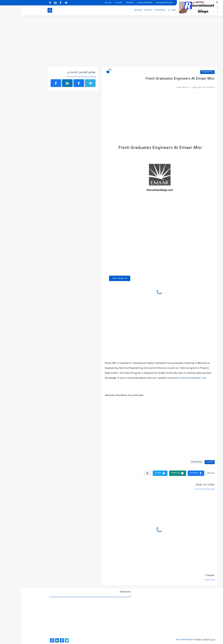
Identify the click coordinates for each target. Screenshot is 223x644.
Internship (139, 10)
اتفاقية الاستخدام (124, 3)
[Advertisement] (112, 43)
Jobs (153, 10)
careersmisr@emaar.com (172, 378)
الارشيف (109, 3)
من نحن (87, 3)
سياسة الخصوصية (143, 3)
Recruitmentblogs (163, 640)
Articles (117, 10)
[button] (175, 473)
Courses (127, 10)
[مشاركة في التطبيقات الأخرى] (126, 473)
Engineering (186, 72)
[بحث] (29, 10)
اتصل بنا (97, 3)
